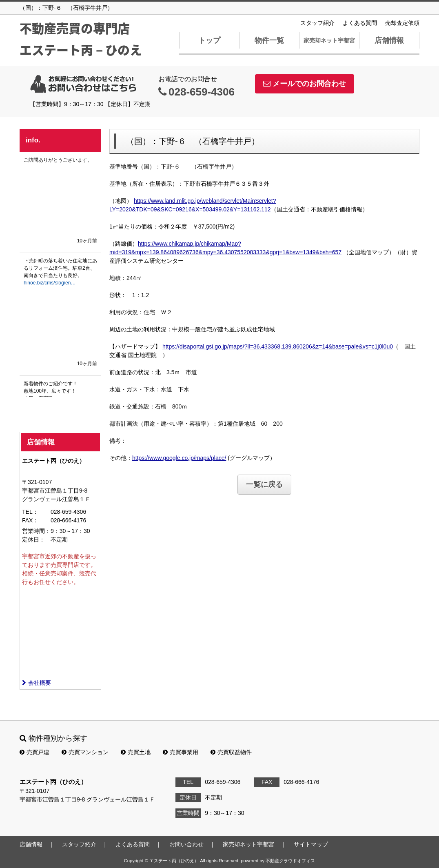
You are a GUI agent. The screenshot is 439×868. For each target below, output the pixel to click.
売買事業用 (181, 752)
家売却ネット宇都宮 (329, 40)
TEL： (30, 512)
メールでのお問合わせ (305, 84)
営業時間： (36, 531)
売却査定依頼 (402, 23)
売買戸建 (34, 752)
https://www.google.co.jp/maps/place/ (179, 458)
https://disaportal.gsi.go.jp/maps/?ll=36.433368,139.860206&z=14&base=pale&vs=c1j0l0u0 (278, 346)
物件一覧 (269, 40)
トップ (209, 40)
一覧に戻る (264, 484)
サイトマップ (311, 844)
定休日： (33, 539)
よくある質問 (360, 23)
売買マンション (85, 752)
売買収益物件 (231, 752)
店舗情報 (389, 40)
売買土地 (136, 752)
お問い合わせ (186, 844)
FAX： (30, 520)
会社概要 (37, 683)
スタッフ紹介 (317, 23)
